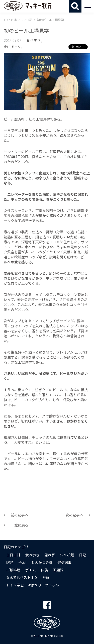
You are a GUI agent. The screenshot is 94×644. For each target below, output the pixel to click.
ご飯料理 (13, 570)
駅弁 (10, 562)
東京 (7, 46)
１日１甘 (13, 555)
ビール (16, 46)
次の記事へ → (78, 515)
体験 (44, 570)
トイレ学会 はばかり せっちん (33, 585)
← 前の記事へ (16, 515)
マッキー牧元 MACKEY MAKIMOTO (28, 6)
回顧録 (58, 570)
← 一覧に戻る (16, 525)
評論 (46, 577)
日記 (82, 555)
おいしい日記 (23, 20)
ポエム (31, 570)
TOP (7, 20)
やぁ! (22, 562)
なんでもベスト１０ (22, 577)
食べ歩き (34, 40)
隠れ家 (50, 555)
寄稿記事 (64, 562)
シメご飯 (67, 555)
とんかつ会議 (42, 562)
